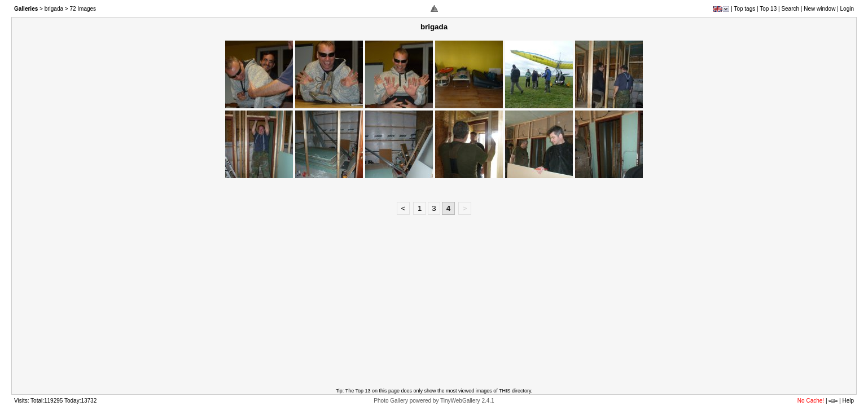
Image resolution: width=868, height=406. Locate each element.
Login (847, 9)
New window (819, 9)
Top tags (744, 9)
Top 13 (768, 9)
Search (790, 9)
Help (848, 401)
